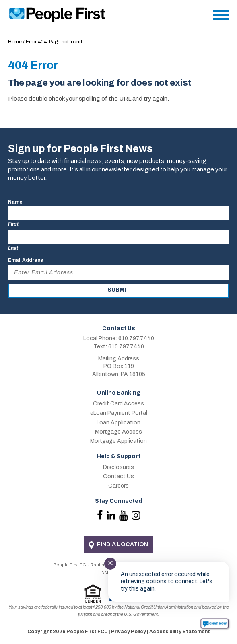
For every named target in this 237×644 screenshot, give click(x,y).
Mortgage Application (118, 441)
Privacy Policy (129, 632)
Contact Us (118, 476)
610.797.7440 (136, 338)
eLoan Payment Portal (119, 413)
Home (15, 42)
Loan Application (118, 423)
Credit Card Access (118, 404)
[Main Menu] (221, 17)
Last (13, 248)
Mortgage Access (118, 432)
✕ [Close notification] (110, 563)
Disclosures (118, 467)
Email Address (26, 260)
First (13, 224)
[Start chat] (214, 623)
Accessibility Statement (180, 632)
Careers (118, 486)
